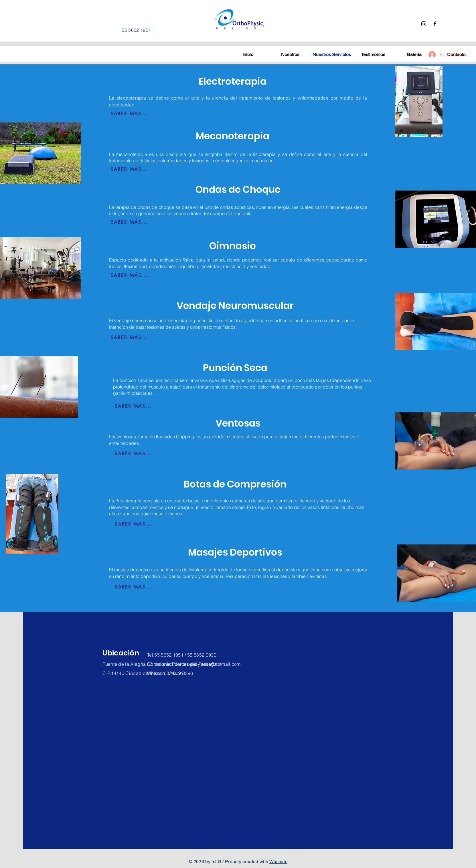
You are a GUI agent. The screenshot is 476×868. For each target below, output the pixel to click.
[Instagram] (424, 24)
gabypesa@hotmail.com (215, 664)
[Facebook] (435, 24)
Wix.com (278, 862)
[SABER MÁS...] (129, 114)
